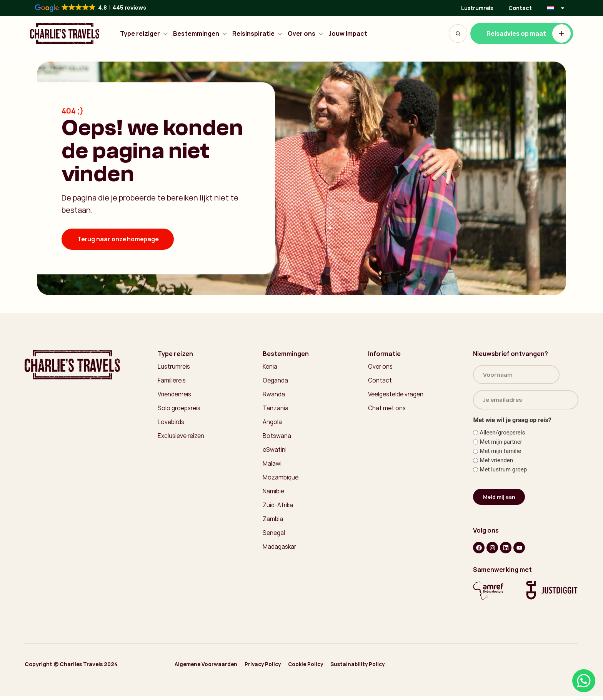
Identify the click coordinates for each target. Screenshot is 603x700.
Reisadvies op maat (529, 33)
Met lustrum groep (503, 473)
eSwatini (275, 453)
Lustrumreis (477, 8)
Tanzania (276, 410)
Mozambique (281, 481)
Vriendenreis (175, 396)
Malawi (272, 467)
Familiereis (172, 381)
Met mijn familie (500, 454)
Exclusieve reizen (181, 438)
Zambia (273, 524)
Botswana (277, 438)
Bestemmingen (200, 34)
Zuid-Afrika (278, 510)
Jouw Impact (348, 34)
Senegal (274, 538)
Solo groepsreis (180, 410)
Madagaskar (280, 552)
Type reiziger (144, 34)
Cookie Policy (317, 669)
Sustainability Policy (374, 669)
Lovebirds (172, 424)
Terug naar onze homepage (120, 239)
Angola (272, 424)
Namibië (273, 495)
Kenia (270, 367)
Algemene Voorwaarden (207, 669)
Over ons (306, 34)
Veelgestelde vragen (397, 396)
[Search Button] (458, 33)
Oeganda (276, 381)
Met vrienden (496, 464)
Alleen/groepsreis (502, 436)
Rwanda (274, 396)
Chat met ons (388, 410)
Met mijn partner (501, 445)
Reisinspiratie (258, 34)
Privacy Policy (269, 669)
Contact (520, 8)
